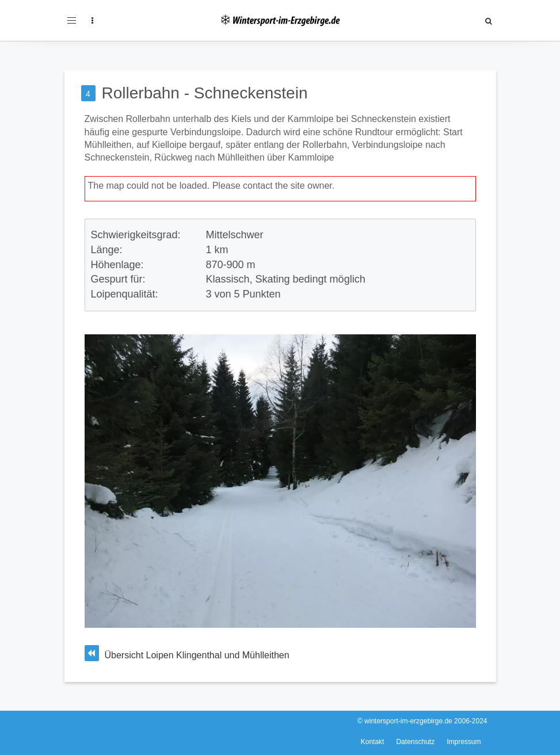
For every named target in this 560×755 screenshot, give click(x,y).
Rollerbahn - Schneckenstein (205, 93)
